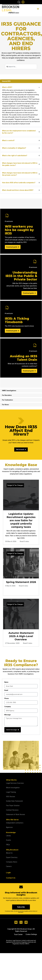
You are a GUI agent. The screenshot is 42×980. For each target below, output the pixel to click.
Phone (7, 698)
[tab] (21, 81)
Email (6, 690)
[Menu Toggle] (38, 9)
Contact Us (11, 878)
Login (8, 873)
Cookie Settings (31, 934)
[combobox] (21, 67)
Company (8, 707)
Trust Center (18, 934)
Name (6, 682)
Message (7, 715)
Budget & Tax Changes (15, 485)
